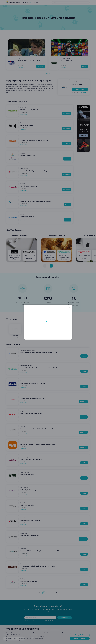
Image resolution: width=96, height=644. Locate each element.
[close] (69, 307)
